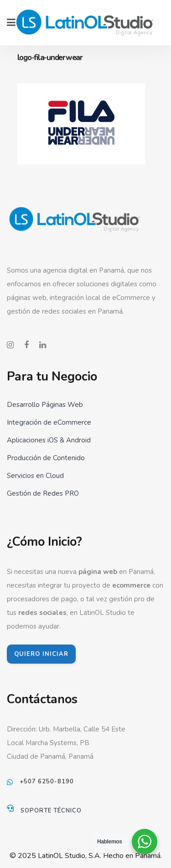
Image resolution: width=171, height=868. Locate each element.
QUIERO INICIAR (41, 654)
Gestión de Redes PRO (43, 493)
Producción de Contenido (46, 458)
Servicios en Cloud (35, 476)
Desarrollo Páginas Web (45, 405)
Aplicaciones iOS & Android (49, 440)
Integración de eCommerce (49, 422)
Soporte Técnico (51, 811)
